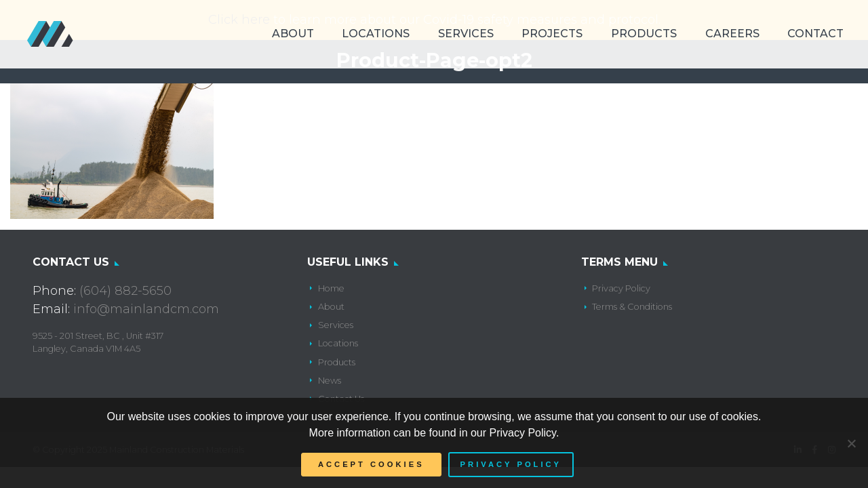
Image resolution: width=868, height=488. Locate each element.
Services (466, 34)
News (330, 381)
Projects (552, 34)
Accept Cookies (371, 464)
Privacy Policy (621, 288)
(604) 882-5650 (125, 291)
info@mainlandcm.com (146, 309)
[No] (851, 443)
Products (644, 34)
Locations (376, 34)
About (293, 34)
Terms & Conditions (632, 307)
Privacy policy (511, 464)
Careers (732, 34)
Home (331, 288)
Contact (815, 34)
